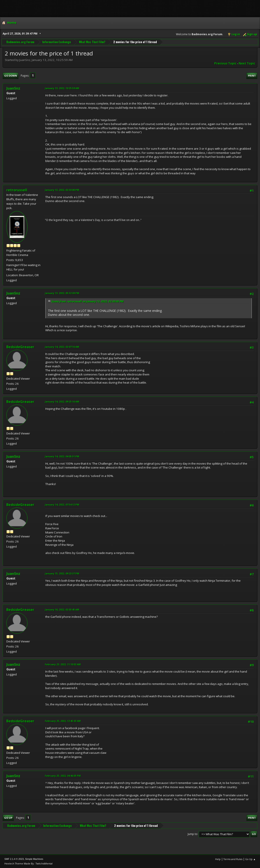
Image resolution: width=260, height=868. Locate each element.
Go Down (11, 76)
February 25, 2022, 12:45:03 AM (63, 721)
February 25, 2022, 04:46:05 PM (63, 776)
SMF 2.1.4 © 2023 (14, 859)
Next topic (247, 63)
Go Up (8, 818)
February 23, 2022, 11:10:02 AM (63, 664)
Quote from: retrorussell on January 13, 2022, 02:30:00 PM (87, 301)
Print (252, 76)
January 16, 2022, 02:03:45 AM (62, 610)
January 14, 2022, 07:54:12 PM (62, 505)
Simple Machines (34, 859)
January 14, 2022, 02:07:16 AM (62, 347)
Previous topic (225, 63)
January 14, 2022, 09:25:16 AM (62, 402)
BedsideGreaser (20, 347)
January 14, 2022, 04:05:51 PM (62, 456)
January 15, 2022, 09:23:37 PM (62, 573)
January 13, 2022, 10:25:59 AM (62, 88)
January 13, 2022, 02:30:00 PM (62, 190)
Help (218, 859)
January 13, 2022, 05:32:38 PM (62, 293)
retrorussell (17, 190)
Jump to (192, 834)
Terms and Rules (233, 859)
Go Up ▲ (250, 859)
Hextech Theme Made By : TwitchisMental (28, 863)
